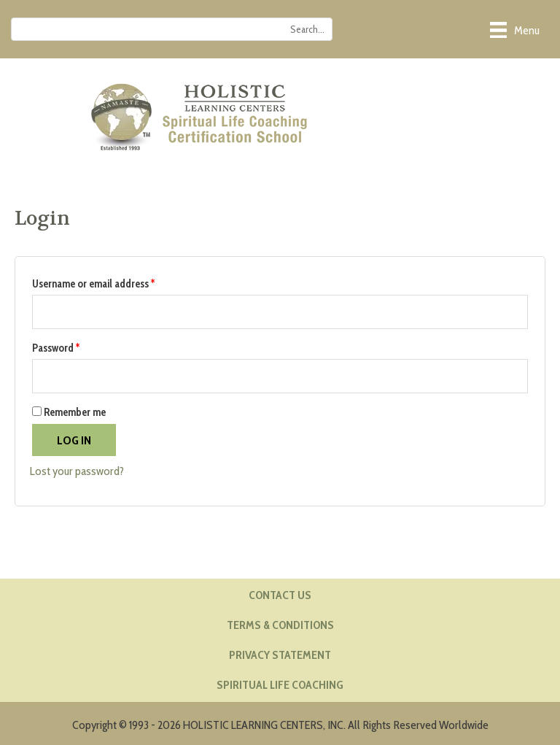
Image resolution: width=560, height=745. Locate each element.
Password (75, 346)
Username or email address (113, 282)
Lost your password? (77, 471)
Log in (74, 440)
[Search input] (172, 29)
